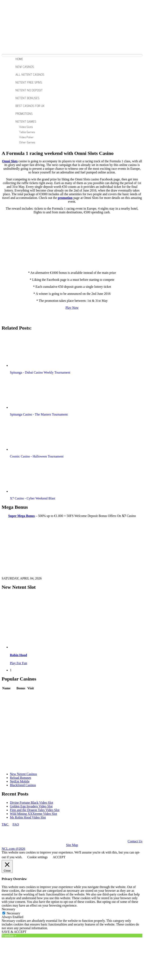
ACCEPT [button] (59, 857)
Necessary (13, 913)
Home (19, 59)
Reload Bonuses (21, 778)
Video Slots (26, 127)
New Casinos (25, 67)
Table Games (27, 132)
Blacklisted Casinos (23, 785)
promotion (65, 198)
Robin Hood (18, 655)
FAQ (16, 824)
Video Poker (26, 138)
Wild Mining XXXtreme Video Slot (33, 814)
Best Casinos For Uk (30, 106)
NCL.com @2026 (13, 849)
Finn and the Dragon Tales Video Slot (35, 810)
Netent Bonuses (27, 98)
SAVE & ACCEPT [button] (14, 932)
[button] (34, 351)
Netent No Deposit (29, 91)
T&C (5, 824)
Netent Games (26, 122)
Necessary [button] (8, 909)
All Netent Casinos (30, 75)
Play (30, 694)
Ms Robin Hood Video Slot (28, 817)
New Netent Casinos (23, 774)
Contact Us (135, 841)
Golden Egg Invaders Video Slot (31, 806)
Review (21, 694)
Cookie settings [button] (37, 857)
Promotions (24, 114)
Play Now (72, 308)
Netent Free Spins (29, 83)
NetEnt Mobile (20, 781)
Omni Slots (10, 161)
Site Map (72, 845)
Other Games (27, 143)
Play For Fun (19, 663)
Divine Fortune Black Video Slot (31, 803)
